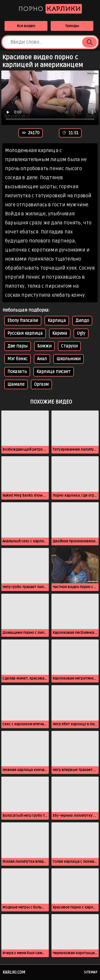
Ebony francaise (23, 321)
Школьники (69, 359)
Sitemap (91, 972)
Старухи (69, 346)
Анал (42, 359)
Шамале (16, 384)
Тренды (72, 26)
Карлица (57, 321)
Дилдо (82, 321)
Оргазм (41, 384)
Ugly (81, 333)
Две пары (18, 346)
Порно (50, 9)
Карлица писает (54, 372)
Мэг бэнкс (17, 359)
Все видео (26, 26)
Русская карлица (25, 333)
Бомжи (44, 346)
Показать (17, 372)
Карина (60, 333)
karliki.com (14, 972)
